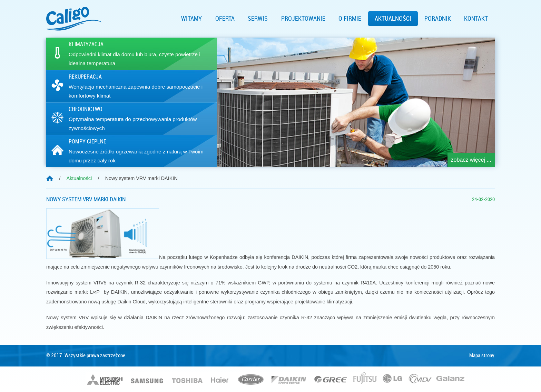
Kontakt (476, 19)
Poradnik (438, 19)
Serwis (258, 19)
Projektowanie (303, 19)
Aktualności (393, 19)
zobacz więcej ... (471, 160)
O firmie (350, 19)
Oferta (225, 19)
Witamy (191, 19)
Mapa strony (482, 355)
